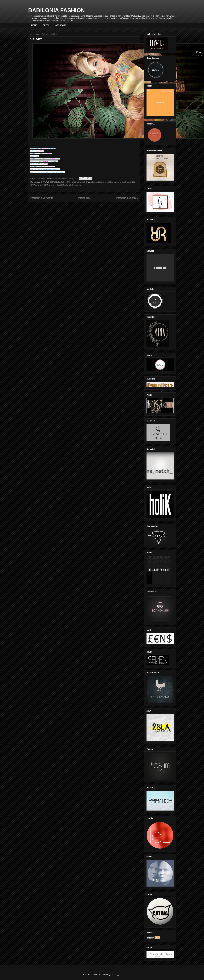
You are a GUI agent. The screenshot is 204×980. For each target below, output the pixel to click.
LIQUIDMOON (83, 182)
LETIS (68, 182)
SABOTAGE (45, 185)
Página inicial (85, 198)
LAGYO (33, 159)
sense (53, 185)
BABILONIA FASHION (57, 10)
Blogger (117, 975)
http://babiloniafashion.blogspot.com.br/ (48, 169)
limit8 (74, 182)
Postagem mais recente (42, 198)
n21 (133, 182)
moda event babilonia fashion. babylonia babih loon (110, 182)
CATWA (44, 182)
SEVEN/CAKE (62, 185)
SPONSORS (61, 25)
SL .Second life (75, 185)
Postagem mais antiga (127, 198)
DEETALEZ (53, 182)
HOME (34, 25)
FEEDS (46, 25)
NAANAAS (35, 185)
